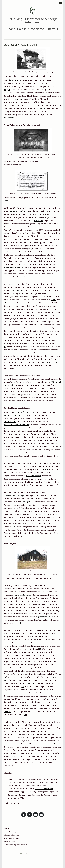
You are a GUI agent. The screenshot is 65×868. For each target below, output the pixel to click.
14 (20, 623)
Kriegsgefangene (15, 99)
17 (23, 687)
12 (14, 527)
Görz (6, 201)
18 (25, 715)
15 (40, 649)
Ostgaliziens (17, 290)
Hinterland (39, 221)
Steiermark (42, 108)
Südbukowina (10, 422)
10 (58, 456)
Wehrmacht (9, 118)
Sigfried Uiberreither (13, 415)
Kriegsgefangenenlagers (15, 496)
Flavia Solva (31, 683)
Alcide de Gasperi (51, 362)
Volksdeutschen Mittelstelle (16, 425)
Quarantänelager (45, 617)
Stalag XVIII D (28, 502)
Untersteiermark (34, 476)
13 (25, 536)
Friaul (53, 300)
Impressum (6, 853)
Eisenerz (7, 712)
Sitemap (19, 853)
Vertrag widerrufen (28, 853)
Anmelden (6, 859)
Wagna (7, 90)
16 (5, 677)
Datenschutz (13, 853)
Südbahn (35, 227)
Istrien (7, 303)
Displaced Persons (23, 595)
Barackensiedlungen (19, 211)
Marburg (44, 469)
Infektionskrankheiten (14, 267)
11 (56, 485)
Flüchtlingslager (15, 80)
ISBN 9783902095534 (44, 789)
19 (54, 744)
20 (42, 759)
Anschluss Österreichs (23, 412)
